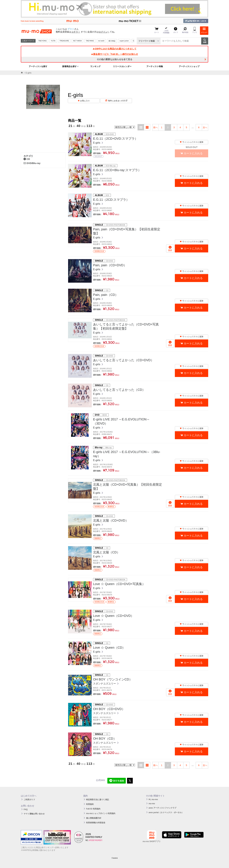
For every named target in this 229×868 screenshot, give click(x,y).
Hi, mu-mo (153, 799)
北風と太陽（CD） (106, 552)
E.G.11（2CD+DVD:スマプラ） (115, 139)
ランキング (95, 66)
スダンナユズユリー (105, 684)
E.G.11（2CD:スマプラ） (111, 200)
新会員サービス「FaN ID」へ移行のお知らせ (115, 54)
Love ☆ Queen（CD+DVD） (113, 616)
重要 (170, 250)
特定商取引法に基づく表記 (98, 800)
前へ (155, 127)
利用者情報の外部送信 (96, 823)
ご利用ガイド (29, 800)
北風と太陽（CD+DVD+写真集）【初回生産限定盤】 (128, 487)
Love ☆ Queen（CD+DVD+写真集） (119, 584)
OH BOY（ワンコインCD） (113, 679)
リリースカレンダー (122, 66)
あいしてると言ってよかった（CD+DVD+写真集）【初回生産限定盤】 (126, 326)
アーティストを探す (38, 66)
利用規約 (90, 804)
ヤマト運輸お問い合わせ (34, 814)
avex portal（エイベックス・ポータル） (166, 812)
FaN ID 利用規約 (93, 809)
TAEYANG (90, 41)
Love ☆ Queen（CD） (109, 648)
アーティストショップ (189, 66)
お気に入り (85, 101)
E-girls (97, 143)
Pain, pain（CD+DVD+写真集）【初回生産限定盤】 (127, 231)
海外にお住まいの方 (118, 101)
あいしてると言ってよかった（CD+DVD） (123, 360)
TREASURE (64, 41)
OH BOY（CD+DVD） (109, 709)
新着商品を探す (69, 66)
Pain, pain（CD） (106, 295)
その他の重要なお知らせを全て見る (115, 59)
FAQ (26, 809)
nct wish (101, 41)
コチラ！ (76, 32)
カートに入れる (193, 183)
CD (27, 159)
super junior (124, 41)
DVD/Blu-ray (32, 163)
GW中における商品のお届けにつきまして (115, 49)
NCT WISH (77, 41)
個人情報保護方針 (94, 818)
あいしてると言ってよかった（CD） (119, 390)
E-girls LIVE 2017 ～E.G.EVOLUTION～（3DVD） (121, 421)
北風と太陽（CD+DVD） (111, 520)
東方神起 (112, 41)
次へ (205, 127)
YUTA (53, 41)
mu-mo (152, 804)
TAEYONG (42, 41)
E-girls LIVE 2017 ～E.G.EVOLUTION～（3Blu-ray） (127, 454)
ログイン (103, 32)
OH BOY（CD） (105, 739)
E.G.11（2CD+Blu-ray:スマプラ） (117, 170)
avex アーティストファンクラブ (162, 808)
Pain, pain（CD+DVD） (110, 265)
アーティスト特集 (155, 66)
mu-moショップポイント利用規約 (101, 813)
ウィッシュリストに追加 (192, 142)
